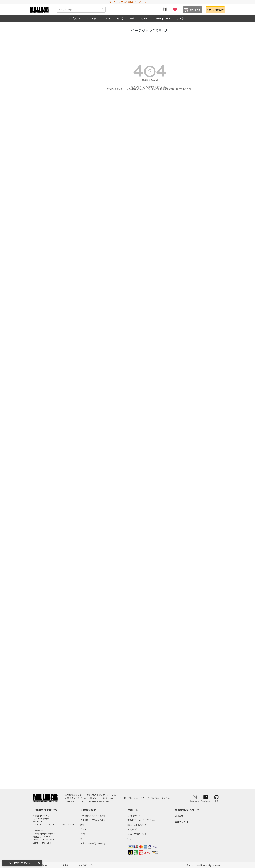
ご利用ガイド (134, 815)
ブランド (76, 18)
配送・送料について (137, 825)
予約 (132, 18)
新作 (107, 18)
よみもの (182, 18)
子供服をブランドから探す (93, 815)
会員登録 (179, 815)
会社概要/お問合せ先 (45, 810)
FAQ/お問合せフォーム (45, 834)
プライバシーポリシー (88, 865)
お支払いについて (136, 829)
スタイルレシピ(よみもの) (93, 843)
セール (145, 18)
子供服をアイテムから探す (93, 820)
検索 (102, 10)
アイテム (94, 18)
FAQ (129, 839)
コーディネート (163, 18)
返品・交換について (137, 834)
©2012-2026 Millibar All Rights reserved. (204, 865)
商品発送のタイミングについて (142, 820)
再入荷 (120, 18)
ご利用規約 (63, 865)
